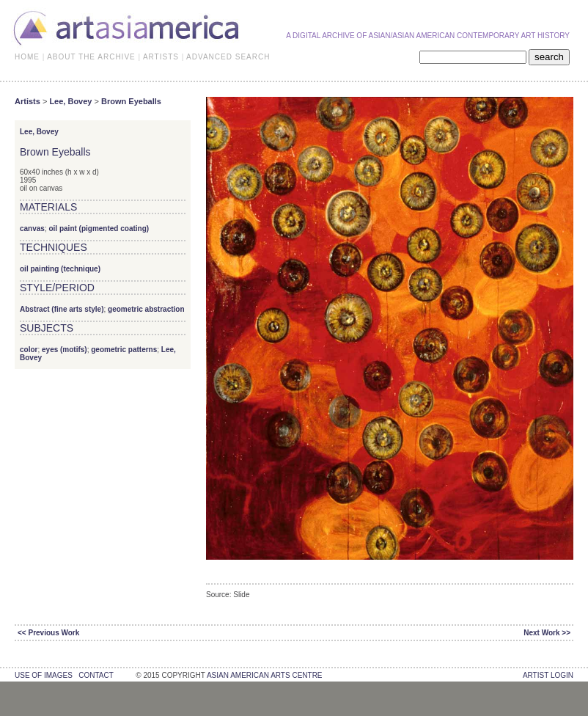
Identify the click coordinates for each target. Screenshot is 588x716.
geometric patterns (124, 350)
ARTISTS (161, 57)
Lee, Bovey (70, 101)
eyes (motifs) (65, 350)
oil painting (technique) (60, 269)
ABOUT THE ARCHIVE (91, 57)
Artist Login (548, 675)
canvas (32, 229)
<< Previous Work (48, 633)
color (29, 350)
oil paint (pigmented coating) (99, 229)
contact (96, 675)
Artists (27, 101)
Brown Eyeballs (131, 101)
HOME (27, 57)
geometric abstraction (146, 309)
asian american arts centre (265, 675)
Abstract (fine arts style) (62, 309)
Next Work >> (547, 633)
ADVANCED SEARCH (228, 57)
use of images (44, 675)
